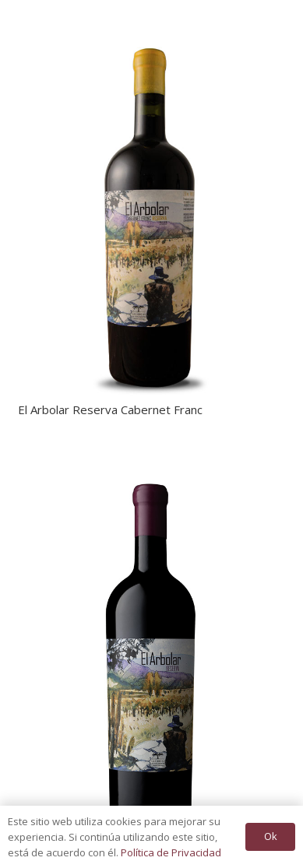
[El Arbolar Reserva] (152, 461)
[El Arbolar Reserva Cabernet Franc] (152, 27)
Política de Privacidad (171, 852)
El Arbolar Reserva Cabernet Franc (110, 409)
